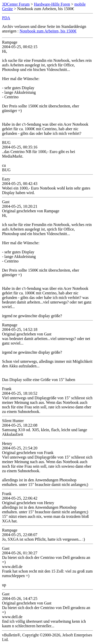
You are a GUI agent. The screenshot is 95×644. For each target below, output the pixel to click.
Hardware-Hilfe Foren (52, 4)
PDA (6, 18)
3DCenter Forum (16, 4)
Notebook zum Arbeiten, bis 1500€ (48, 31)
